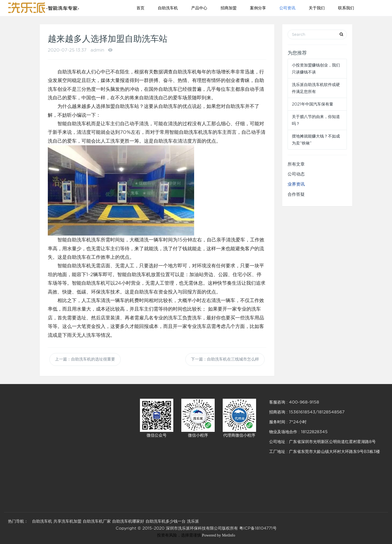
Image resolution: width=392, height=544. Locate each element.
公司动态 (296, 174)
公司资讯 (287, 8)
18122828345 (314, 432)
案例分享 (258, 8)
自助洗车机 (168, 8)
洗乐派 (193, 521)
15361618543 (302, 412)
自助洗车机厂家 (97, 521)
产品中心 (199, 8)
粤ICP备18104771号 (258, 528)
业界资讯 (296, 184)
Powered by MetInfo (218, 535)
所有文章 (296, 164)
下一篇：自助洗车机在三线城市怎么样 (225, 359)
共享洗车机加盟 (67, 521)
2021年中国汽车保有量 (313, 104)
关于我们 (317, 8)
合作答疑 (296, 194)
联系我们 (346, 8)
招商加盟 (229, 8)
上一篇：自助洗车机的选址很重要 (85, 359)
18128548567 (331, 412)
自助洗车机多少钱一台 (166, 521)
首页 (140, 8)
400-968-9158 (304, 402)
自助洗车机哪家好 (128, 521)
